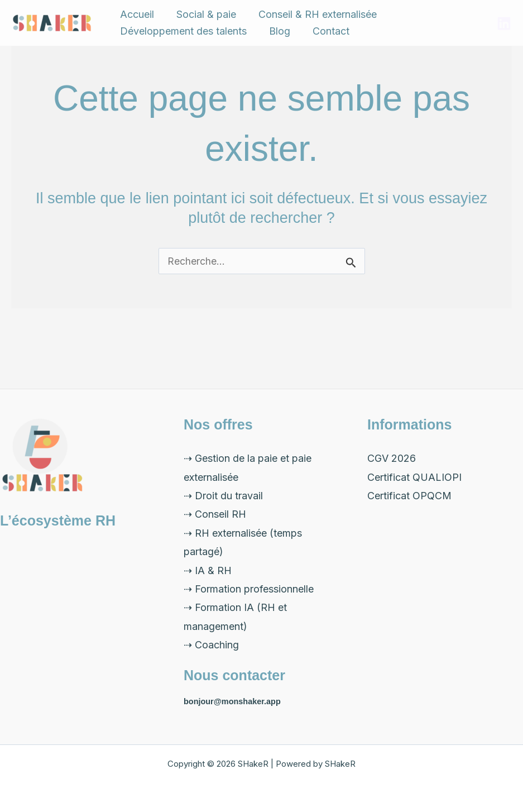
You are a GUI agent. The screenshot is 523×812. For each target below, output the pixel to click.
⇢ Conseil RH (215, 514)
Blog (266, 51)
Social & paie (193, 21)
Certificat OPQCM (409, 496)
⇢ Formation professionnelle (249, 589)
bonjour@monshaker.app (234, 701)
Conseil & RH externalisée (295, 21)
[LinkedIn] (504, 37)
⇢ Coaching (211, 645)
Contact (309, 51)
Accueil (133, 21)
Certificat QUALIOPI (414, 477)
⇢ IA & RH (208, 570)
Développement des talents (179, 51)
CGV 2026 (392, 458)
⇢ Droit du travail (223, 496)
